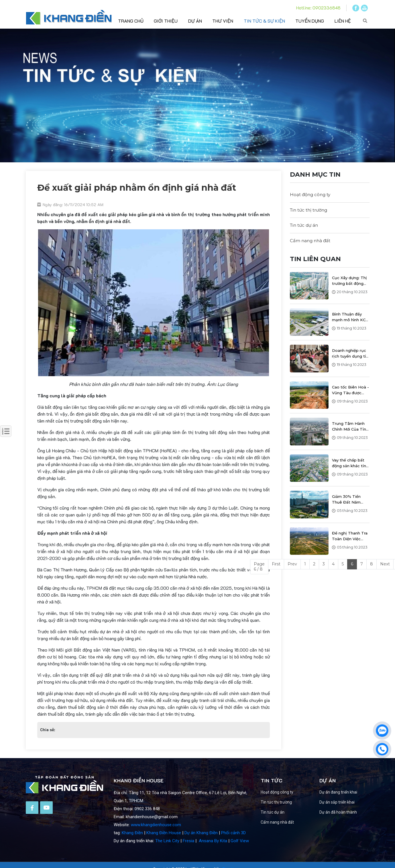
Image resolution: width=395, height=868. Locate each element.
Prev (292, 564)
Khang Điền (132, 845)
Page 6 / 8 (259, 567)
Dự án (195, 21)
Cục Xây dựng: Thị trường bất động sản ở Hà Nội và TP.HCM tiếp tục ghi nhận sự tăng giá (349, 281)
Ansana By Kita (213, 853)
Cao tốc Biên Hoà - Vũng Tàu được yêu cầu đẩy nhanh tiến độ (350, 390)
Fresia (188, 853)
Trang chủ (131, 21)
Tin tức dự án (304, 225)
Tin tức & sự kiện (264, 21)
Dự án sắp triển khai (349, 802)
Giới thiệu (166, 21)
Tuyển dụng (310, 21)
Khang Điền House (164, 845)
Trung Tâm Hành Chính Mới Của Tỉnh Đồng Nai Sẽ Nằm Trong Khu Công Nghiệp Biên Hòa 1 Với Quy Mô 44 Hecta (350, 427)
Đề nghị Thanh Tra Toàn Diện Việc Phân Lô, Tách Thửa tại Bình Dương (350, 536)
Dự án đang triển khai (350, 792)
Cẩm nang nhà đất (310, 241)
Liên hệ (343, 21)
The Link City (167, 853)
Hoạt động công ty (310, 195)
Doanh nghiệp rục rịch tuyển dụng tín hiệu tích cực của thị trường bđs (350, 354)
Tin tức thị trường (308, 210)
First (276, 564)
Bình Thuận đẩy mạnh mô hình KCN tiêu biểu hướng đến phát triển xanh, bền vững (350, 317)
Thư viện (223, 21)
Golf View (240, 853)
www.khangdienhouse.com (156, 837)
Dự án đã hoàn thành (350, 812)
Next (385, 564)
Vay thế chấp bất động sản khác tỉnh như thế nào (350, 463)
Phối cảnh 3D (233, 845)
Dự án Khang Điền (201, 845)
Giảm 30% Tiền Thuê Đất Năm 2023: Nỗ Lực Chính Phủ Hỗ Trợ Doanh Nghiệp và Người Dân (351, 500)
